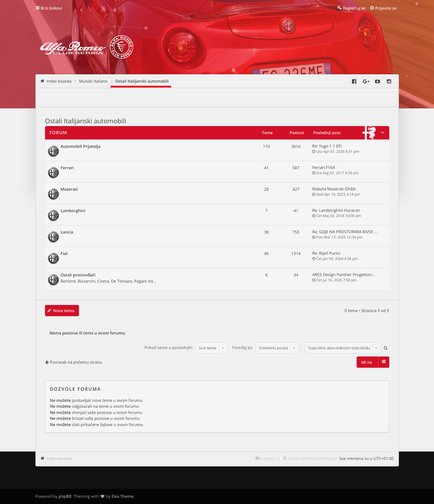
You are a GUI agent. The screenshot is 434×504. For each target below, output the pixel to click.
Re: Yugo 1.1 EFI (327, 146)
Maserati (69, 189)
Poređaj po (265, 348)
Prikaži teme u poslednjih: (186, 348)
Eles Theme (123, 496)
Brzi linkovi (51, 8)
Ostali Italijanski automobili (86, 121)
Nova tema (64, 311)
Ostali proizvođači (78, 275)
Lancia (67, 232)
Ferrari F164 (324, 167)
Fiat (64, 254)
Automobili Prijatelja (80, 147)
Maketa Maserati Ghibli (334, 189)
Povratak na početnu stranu (76, 362)
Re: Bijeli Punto (326, 253)
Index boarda (59, 458)
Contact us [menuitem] (270, 458)
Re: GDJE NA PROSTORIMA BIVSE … (345, 232)
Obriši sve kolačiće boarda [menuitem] (312, 458)
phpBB (65, 496)
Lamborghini (73, 211)
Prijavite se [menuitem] (386, 8)
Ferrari (67, 168)
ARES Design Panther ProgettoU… (344, 275)
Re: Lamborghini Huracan (336, 210)
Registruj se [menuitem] (354, 8)
